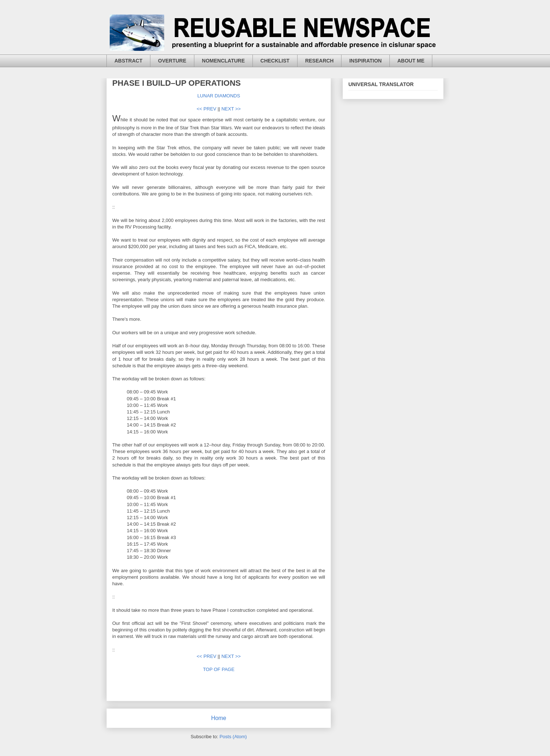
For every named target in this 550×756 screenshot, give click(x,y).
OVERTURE (172, 61)
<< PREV (206, 109)
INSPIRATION (365, 61)
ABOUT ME (411, 61)
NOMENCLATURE (223, 61)
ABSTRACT (128, 61)
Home (219, 718)
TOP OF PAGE (219, 669)
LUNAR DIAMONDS (219, 96)
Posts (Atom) (233, 737)
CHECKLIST (275, 61)
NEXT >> (231, 109)
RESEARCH (320, 61)
